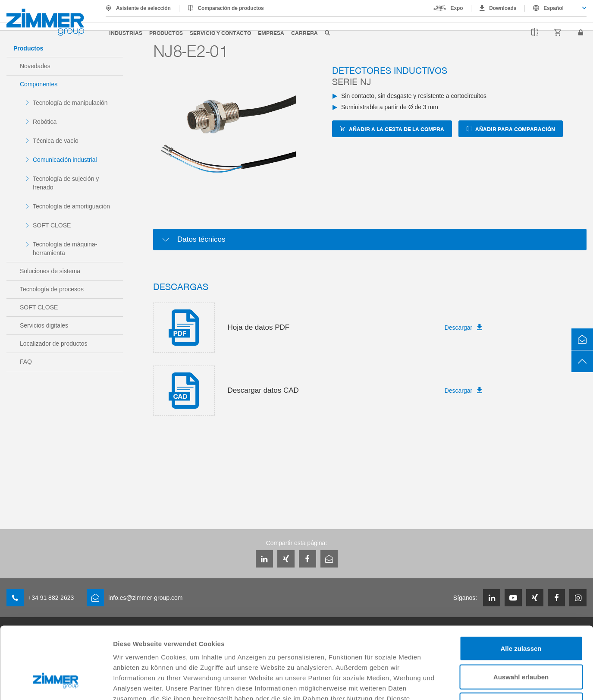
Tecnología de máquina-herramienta (65, 249)
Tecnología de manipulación (70, 103)
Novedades (35, 66)
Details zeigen (459, 683)
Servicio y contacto (220, 33)
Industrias (126, 33)
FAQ (26, 362)
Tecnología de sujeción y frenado (66, 183)
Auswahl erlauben (521, 615)
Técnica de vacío (56, 141)
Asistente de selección (143, 8)
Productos (166, 33)
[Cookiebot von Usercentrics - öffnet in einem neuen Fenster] (56, 683)
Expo (457, 8)
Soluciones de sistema (50, 271)
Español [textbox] (554, 8)
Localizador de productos (53, 344)
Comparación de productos (231, 8)
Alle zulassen (521, 587)
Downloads (503, 8)
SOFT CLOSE (52, 225)
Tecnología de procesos (52, 289)
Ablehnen (521, 643)
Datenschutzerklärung (208, 647)
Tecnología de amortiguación (71, 206)
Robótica (45, 122)
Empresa (271, 33)
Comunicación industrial (65, 160)
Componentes (39, 84)
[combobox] (556, 8)
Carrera (304, 33)
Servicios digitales (44, 325)
